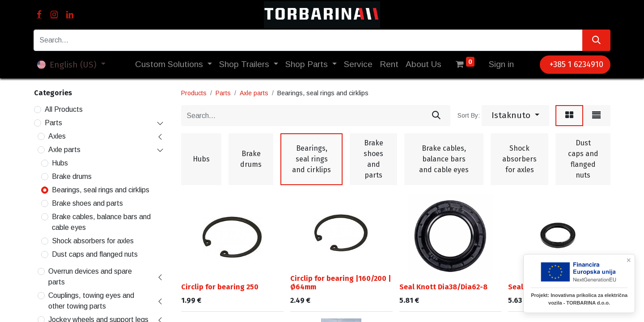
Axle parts (64, 150)
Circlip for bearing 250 (220, 287)
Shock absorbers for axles (93, 241)
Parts (53, 123)
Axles (57, 136)
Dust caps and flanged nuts (95, 254)
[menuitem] (358, 65)
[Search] (596, 40)
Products (194, 93)
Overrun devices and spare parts (90, 277)
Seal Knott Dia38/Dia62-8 (443, 287)
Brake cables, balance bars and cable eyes (101, 222)
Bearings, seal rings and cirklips (101, 190)
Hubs (60, 163)
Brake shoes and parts (87, 203)
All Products (64, 109)
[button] (515, 116)
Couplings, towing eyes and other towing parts (91, 301)
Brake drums (72, 176)
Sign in (501, 64)
